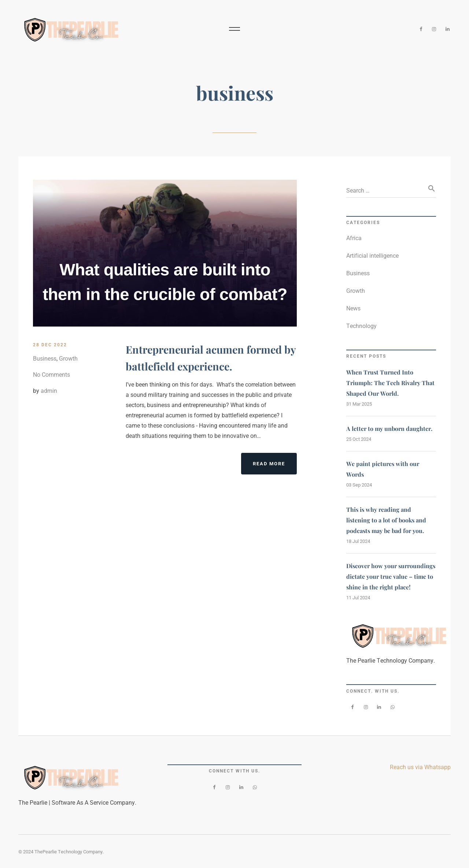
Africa (354, 238)
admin (49, 391)
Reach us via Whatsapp (420, 767)
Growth (68, 359)
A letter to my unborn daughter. (389, 429)
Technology (361, 326)
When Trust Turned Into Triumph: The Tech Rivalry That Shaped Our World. (390, 383)
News (353, 308)
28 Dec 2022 (50, 345)
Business (45, 359)
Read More (275, 467)
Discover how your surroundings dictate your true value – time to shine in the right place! (391, 576)
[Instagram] (434, 29)
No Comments (51, 375)
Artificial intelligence (372, 256)
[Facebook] (421, 29)
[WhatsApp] (393, 707)
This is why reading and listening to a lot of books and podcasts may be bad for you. (386, 520)
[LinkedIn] (448, 29)
